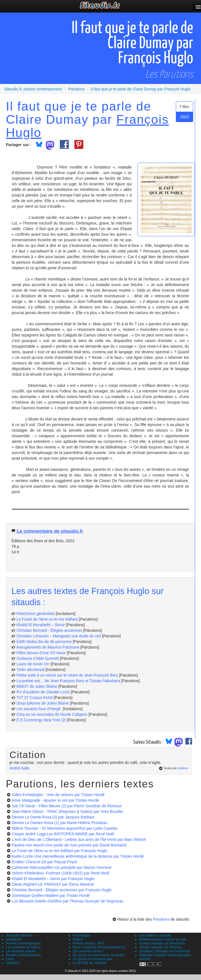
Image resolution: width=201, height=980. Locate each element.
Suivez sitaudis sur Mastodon (162, 943)
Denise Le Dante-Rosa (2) (53, 817)
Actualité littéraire (19, 935)
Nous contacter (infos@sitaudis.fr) (99, 947)
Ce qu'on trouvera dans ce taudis (98, 955)
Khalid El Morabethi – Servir (41, 625)
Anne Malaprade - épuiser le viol (55, 800)
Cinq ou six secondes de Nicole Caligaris (52, 714)
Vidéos (78, 939)
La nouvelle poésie (21, 951)
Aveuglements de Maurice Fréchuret (48, 647)
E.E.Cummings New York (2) (41, 720)
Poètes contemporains (23, 955)
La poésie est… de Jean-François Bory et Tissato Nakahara (69, 681)
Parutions (161, 919)
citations (183, 768)
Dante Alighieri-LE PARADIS (53, 884)
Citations (13, 963)
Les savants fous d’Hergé (39, 709)
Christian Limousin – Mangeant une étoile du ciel (59, 636)
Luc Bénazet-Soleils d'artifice (68, 901)
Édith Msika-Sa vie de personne (44, 642)
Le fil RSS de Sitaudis (90, 963)
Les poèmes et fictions (23, 947)
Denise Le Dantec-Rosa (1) (60, 823)
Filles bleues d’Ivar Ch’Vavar (41, 653)
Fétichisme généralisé (36, 614)
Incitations (14, 939)
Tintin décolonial (31, 670)
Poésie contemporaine (23, 943)
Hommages (82, 935)
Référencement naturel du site (163, 939)
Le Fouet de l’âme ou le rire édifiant (47, 619)
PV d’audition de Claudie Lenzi (44, 692)
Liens (10, 959)
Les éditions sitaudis (155, 935)
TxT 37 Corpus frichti (35, 698)
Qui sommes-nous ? (88, 951)
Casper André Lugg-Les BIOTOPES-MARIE (63, 834)
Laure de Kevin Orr (33, 664)
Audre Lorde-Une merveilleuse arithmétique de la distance (78, 856)
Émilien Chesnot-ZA (44, 862)
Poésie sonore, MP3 (88, 943)
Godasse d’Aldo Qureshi (38, 658)
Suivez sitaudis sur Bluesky (161, 947)
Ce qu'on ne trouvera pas (92, 959)
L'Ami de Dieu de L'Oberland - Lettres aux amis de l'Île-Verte (79, 839)
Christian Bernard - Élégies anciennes (49, 630)
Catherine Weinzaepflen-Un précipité (62, 867)
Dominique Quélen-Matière (51, 895)
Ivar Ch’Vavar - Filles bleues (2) (67, 806)
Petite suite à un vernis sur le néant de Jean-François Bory (68, 675)
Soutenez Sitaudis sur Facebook (165, 951)
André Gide (19, 768)
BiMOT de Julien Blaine (37, 686)
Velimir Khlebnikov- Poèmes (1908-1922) (61, 873)
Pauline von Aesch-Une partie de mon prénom (69, 845)
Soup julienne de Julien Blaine (43, 703)
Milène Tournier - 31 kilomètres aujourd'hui (65, 828)
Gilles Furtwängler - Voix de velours (58, 795)
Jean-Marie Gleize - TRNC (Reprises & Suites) (68, 811)
